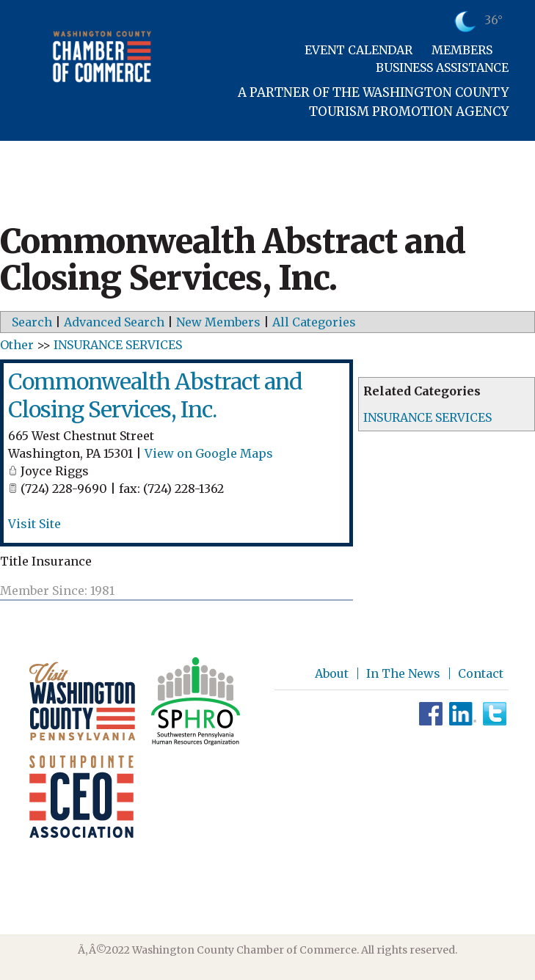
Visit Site (34, 524)
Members (462, 50)
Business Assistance (442, 67)
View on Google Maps (209, 453)
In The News (403, 673)
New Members (218, 322)
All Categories (314, 322)
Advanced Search (114, 322)
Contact (481, 673)
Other (17, 345)
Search (32, 322)
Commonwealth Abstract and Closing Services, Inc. (155, 395)
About (332, 673)
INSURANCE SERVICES (427, 417)
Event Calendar (359, 50)
